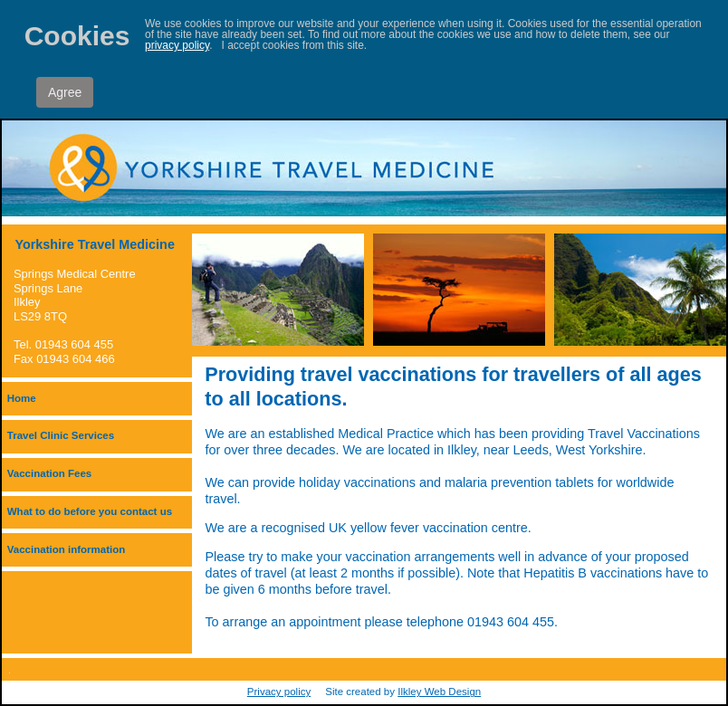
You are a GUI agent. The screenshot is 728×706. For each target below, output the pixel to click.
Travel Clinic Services (61, 435)
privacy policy (177, 45)
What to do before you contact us (90, 511)
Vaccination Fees (49, 473)
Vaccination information (67, 549)
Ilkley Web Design (439, 692)
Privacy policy (279, 692)
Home (22, 398)
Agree (65, 92)
